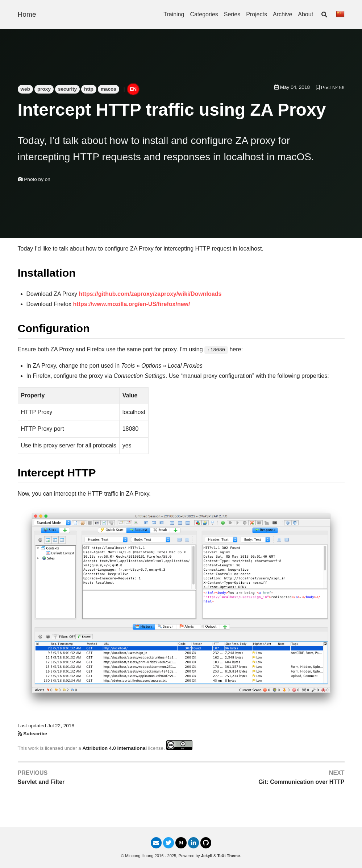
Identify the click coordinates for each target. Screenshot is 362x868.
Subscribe (35, 734)
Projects (257, 14)
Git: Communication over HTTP (301, 782)
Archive (282, 14)
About (305, 14)
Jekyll (207, 856)
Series (232, 14)
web (25, 89)
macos (109, 89)
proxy (44, 89)
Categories (204, 14)
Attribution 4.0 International (115, 748)
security (67, 89)
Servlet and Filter (41, 782)
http (89, 89)
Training (174, 14)
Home (27, 14)
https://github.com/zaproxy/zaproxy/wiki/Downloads (150, 294)
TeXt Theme (229, 856)
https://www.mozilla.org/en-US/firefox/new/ (131, 304)
